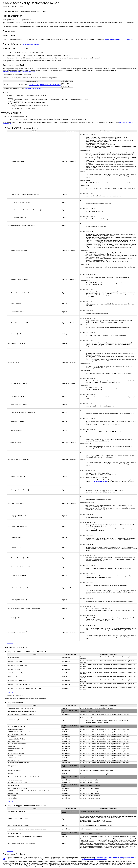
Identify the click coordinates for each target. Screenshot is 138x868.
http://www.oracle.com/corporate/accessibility (95, 859)
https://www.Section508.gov (33, 89)
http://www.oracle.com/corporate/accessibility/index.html (19, 72)
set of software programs (101, 481)
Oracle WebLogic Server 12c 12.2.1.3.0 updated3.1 (118, 40)
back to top (10, 643)
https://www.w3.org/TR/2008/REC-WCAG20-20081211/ (45, 85)
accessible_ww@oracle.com (31, 44)
